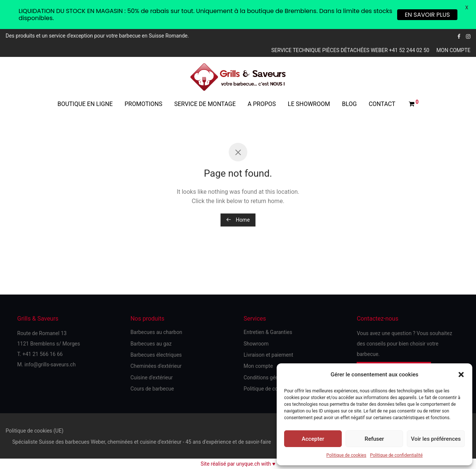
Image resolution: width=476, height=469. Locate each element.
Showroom (256, 344)
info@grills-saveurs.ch (50, 364)
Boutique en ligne (85, 104)
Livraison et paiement (268, 355)
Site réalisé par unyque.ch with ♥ (238, 464)
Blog (349, 104)
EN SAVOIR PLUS (427, 15)
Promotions (144, 104)
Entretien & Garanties (268, 332)
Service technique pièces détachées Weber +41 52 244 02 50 (350, 50)
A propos (262, 104)
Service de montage (205, 104)
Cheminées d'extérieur (156, 366)
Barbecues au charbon (156, 332)
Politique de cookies (346, 455)
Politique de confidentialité (396, 455)
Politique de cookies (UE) (35, 431)
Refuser (374, 439)
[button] (461, 375)
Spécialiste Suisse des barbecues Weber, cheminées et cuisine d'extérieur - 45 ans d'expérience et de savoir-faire (142, 442)
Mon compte (454, 50)
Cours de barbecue (152, 389)
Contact (382, 104)
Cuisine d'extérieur (152, 378)
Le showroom (309, 104)
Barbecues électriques (156, 355)
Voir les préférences (436, 439)
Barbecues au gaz (151, 344)
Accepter (313, 439)
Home (238, 220)
